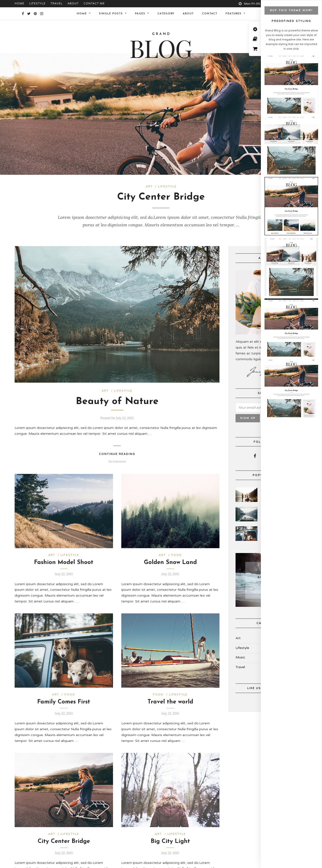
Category (166, 14)
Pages (140, 14)
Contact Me (94, 4)
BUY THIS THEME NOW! (291, 11)
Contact (210, 14)
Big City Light (170, 837)
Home (19, 4)
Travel (57, 4)
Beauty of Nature (117, 397)
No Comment (117, 457)
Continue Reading (117, 449)
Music (240, 653)
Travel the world (170, 697)
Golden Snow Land (170, 558)
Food (177, 551)
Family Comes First (64, 697)
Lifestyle (37, 4)
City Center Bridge (161, 197)
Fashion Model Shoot (64, 558)
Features (233, 14)
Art (149, 187)
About (73, 4)
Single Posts (111, 14)
